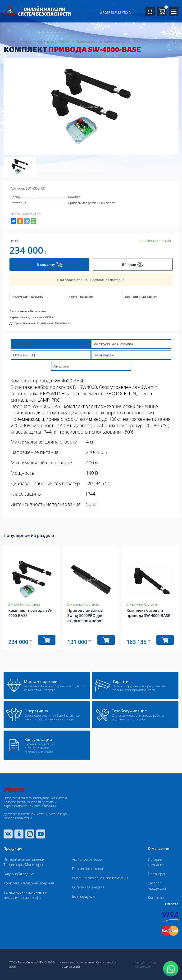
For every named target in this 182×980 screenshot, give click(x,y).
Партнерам (157, 874)
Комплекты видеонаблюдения (29, 883)
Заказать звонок (115, 11)
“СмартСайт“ (143, 967)
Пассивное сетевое (88, 869)
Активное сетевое (87, 859)
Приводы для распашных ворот (91, 203)
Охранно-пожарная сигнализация (100, 878)
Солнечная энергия (88, 887)
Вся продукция (84, 896)
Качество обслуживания (77, 962)
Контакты (156, 897)
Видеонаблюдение (19, 874)
